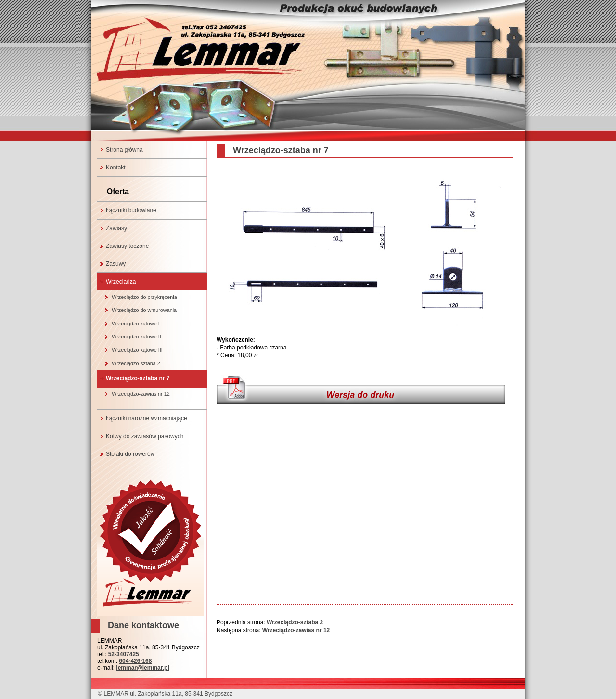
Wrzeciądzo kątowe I (135, 324)
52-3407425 (124, 654)
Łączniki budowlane (131, 210)
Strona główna (124, 150)
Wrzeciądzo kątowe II (136, 337)
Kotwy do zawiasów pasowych (145, 436)
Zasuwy (116, 264)
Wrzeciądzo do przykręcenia (144, 297)
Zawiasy (116, 228)
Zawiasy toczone (127, 246)
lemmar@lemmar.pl (142, 668)
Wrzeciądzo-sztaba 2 (136, 363)
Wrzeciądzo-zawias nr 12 (141, 394)
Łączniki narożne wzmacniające (147, 418)
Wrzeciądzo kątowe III (137, 350)
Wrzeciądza (121, 282)
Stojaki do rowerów (130, 454)
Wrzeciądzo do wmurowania (144, 310)
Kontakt (116, 168)
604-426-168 (135, 661)
